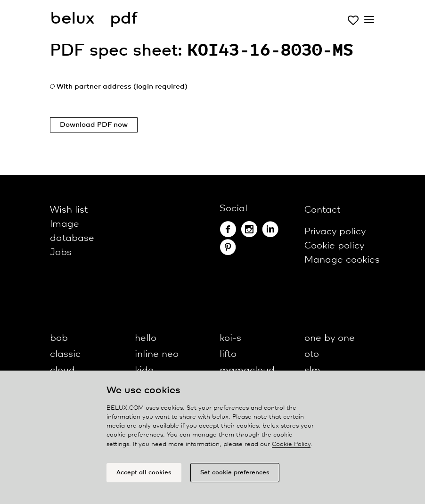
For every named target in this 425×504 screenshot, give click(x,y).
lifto (228, 354)
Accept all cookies (144, 473)
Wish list (69, 210)
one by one (330, 338)
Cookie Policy (291, 444)
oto (312, 354)
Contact (322, 210)
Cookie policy (334, 246)
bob (59, 338)
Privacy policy (335, 232)
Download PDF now (94, 125)
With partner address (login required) (122, 87)
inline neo (157, 354)
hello (146, 338)
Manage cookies (342, 260)
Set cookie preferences (235, 473)
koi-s (230, 338)
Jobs (61, 252)
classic (65, 354)
